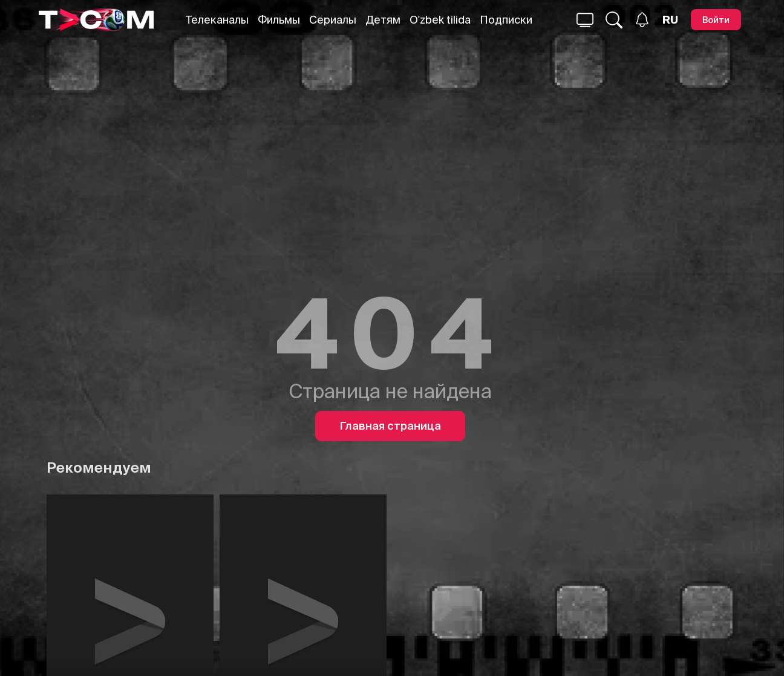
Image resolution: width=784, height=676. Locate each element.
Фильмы (279, 20)
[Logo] (96, 20)
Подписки (506, 20)
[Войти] (716, 20)
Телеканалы (217, 20)
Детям (383, 20)
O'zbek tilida (440, 20)
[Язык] (670, 20)
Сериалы (333, 20)
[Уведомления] (642, 20)
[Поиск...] (585, 20)
